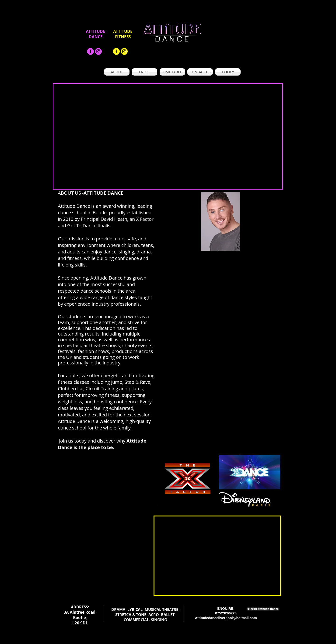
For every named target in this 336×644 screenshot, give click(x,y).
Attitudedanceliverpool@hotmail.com (226, 618)
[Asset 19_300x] (98, 51)
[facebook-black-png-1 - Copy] (116, 51)
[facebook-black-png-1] (90, 51)
